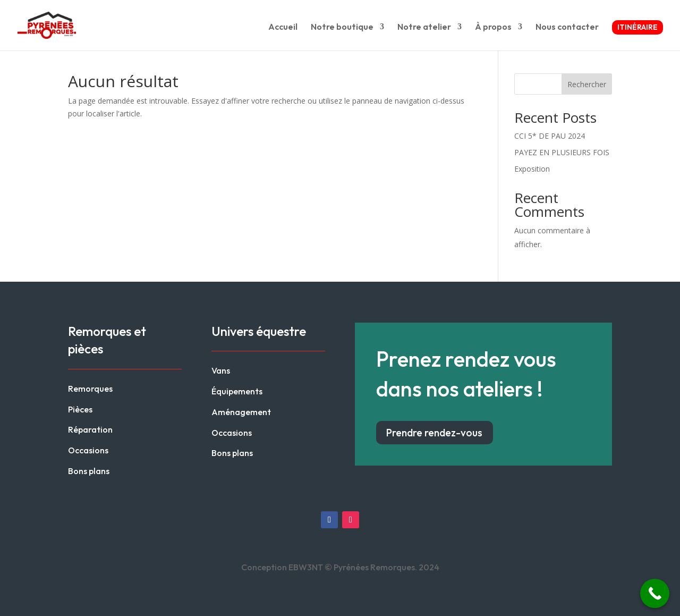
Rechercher (587, 84)
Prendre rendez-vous (434, 433)
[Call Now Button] (655, 593)
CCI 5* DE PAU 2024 (550, 136)
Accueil (283, 27)
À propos (493, 27)
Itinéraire (637, 27)
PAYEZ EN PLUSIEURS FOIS (562, 152)
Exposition (532, 169)
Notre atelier (424, 27)
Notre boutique (342, 27)
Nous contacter (567, 27)
